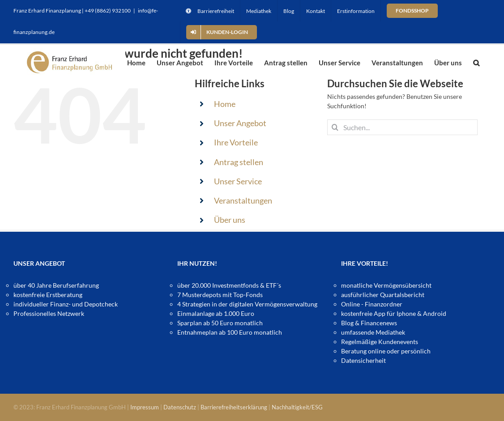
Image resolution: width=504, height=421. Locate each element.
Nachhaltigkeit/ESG (297, 407)
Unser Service (238, 181)
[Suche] (335, 127)
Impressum (145, 407)
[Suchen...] (402, 127)
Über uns (230, 220)
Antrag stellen (239, 162)
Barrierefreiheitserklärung (234, 407)
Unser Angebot (240, 123)
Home (225, 104)
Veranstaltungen (243, 200)
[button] (476, 62)
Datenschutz (180, 407)
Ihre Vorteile (236, 142)
